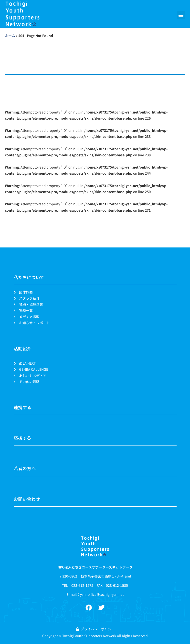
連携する (22, 407)
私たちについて (29, 277)
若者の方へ (25, 468)
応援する (22, 438)
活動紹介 (22, 348)
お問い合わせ (27, 499)
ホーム (10, 36)
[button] (181, 15)
